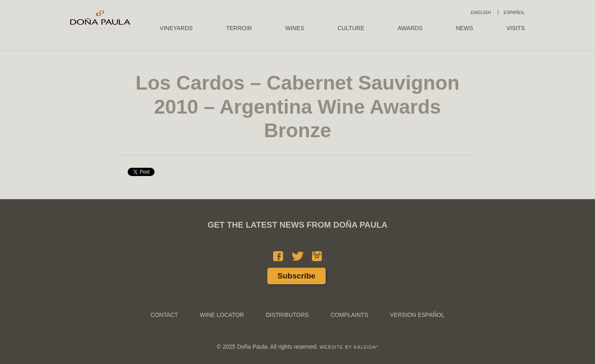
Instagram (317, 256)
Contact (164, 315)
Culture (351, 28)
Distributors (287, 315)
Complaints (349, 315)
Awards (410, 28)
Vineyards (176, 28)
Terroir (239, 28)
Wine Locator (222, 315)
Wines (295, 28)
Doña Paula (100, 21)
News (464, 28)
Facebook (278, 256)
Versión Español (417, 315)
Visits (516, 28)
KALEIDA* (366, 347)
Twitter (298, 256)
